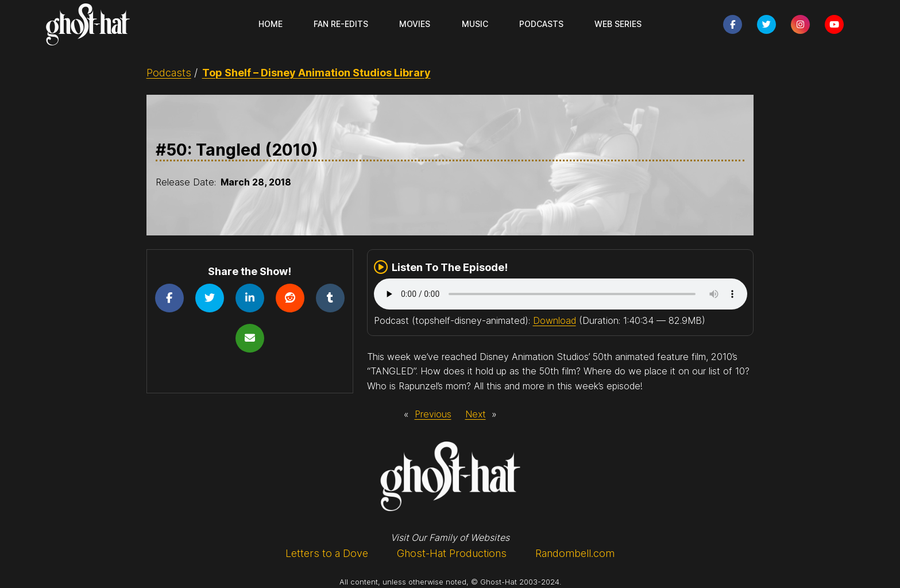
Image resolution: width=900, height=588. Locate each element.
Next (476, 414)
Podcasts (169, 73)
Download (555, 320)
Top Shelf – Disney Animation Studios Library (316, 73)
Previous (433, 414)
